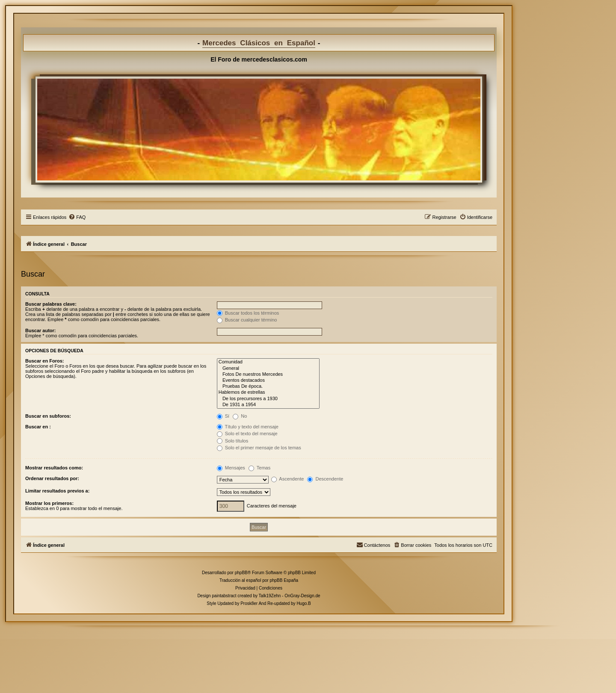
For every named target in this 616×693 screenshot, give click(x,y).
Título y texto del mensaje (248, 427)
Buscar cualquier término (247, 320)
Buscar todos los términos (248, 313)
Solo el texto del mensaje (247, 433)
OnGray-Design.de (302, 596)
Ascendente (288, 479)
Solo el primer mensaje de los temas (259, 448)
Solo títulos (232, 441)
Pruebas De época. (268, 386)
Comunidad (268, 362)
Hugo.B (304, 603)
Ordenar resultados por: (52, 478)
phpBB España (284, 580)
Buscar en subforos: (48, 416)
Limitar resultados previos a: (57, 491)
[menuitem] (77, 217)
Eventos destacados (268, 380)
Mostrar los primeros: (49, 503)
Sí (223, 416)
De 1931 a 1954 (268, 405)
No (240, 416)
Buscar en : (38, 427)
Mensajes (231, 468)
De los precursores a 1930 (268, 399)
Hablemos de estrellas (268, 392)
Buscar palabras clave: (51, 304)
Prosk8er (249, 603)
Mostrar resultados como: (54, 468)
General (268, 369)
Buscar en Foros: (44, 361)
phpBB (241, 573)
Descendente (325, 479)
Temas (259, 468)
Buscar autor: (41, 330)
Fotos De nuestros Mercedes (268, 375)
